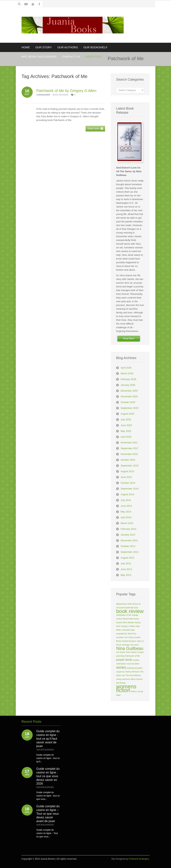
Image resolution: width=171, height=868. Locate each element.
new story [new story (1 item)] (134, 645)
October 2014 (128, 483)
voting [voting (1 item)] (119, 679)
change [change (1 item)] (135, 615)
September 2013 (130, 552)
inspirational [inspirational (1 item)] (122, 634)
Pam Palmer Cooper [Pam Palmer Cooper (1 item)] (135, 652)
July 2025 (126, 420)
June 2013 (126, 569)
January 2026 (128, 385)
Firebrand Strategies (139, 859)
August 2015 (127, 471)
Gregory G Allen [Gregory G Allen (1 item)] (128, 626)
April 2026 (126, 368)
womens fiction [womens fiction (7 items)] (126, 688)
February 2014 (129, 529)
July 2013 (126, 563)
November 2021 (129, 443)
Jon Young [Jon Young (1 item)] (129, 637)
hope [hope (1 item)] (132, 630)
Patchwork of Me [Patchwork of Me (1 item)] (132, 656)
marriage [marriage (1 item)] (126, 645)
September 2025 (130, 408)
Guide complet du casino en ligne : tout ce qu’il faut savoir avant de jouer (48, 739)
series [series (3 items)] (121, 667)
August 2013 (127, 558)
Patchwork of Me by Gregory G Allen (66, 91)
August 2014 (127, 494)
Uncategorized (45, 750)
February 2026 (129, 379)
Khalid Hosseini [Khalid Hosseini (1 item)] (129, 641)
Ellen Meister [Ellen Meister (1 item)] (129, 622)
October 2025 (128, 402)
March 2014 (127, 523)
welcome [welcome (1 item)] (126, 679)
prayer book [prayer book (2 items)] (124, 660)
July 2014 (126, 500)
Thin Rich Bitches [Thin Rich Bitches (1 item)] (133, 675)
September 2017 (130, 448)
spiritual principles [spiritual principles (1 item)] (135, 668)
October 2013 (128, 546)
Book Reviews (61, 95)
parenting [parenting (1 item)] (120, 656)
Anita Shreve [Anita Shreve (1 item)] (133, 604)
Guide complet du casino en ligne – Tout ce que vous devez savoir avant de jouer (48, 814)
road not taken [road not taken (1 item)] (133, 664)
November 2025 (129, 396)
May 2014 (126, 512)
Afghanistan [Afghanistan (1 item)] (121, 604)
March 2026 (127, 373)
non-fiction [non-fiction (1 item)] (121, 652)
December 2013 (129, 540)
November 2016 (129, 454)
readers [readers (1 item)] (136, 660)
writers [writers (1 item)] (134, 691)
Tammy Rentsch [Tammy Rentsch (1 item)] (132, 672)
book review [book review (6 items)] (130, 611)
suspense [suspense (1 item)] (120, 672)
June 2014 (126, 506)
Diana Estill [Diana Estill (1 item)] (128, 619)
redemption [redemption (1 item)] (121, 664)
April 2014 (126, 517)
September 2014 (130, 489)
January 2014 (128, 535)
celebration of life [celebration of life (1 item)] (124, 615)
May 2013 (126, 575)
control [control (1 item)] (119, 619)
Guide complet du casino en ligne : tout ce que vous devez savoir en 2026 (48, 776)
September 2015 (130, 466)
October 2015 (128, 460)
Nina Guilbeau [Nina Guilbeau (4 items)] (130, 648)
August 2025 (127, 414)
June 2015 (126, 477)
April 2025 (126, 437)
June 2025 (126, 425)
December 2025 (129, 391)
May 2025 (126, 431)
